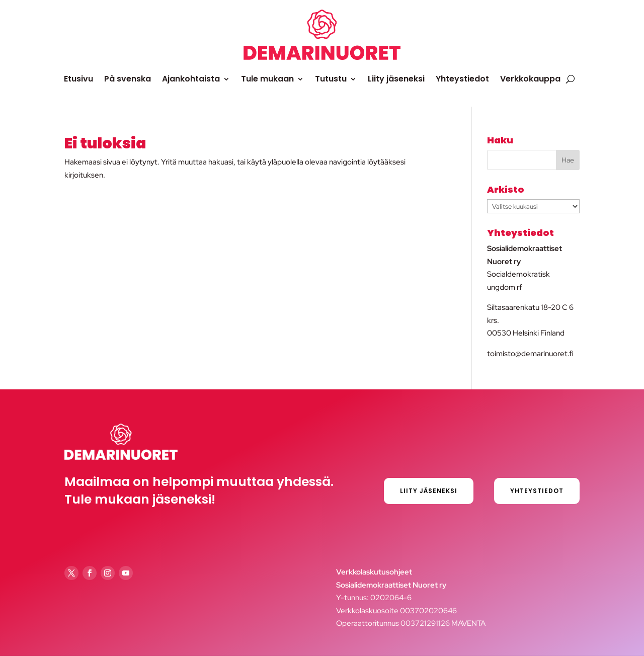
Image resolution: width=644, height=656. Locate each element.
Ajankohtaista (191, 79)
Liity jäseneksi (396, 79)
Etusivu (78, 79)
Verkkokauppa (530, 79)
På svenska (128, 79)
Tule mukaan (267, 79)
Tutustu (331, 79)
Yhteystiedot (462, 79)
